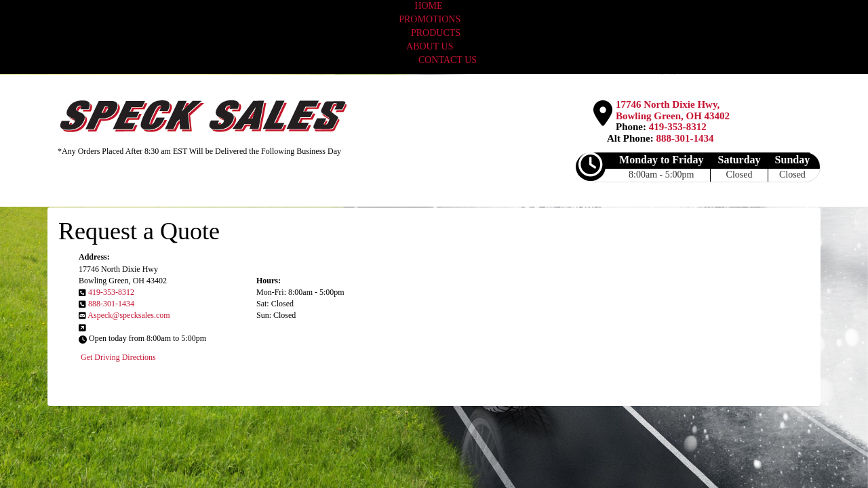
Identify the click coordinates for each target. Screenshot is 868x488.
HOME (428, 6)
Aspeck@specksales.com (129, 315)
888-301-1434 (685, 138)
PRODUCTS (436, 33)
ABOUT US (430, 46)
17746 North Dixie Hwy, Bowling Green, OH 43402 (673, 110)
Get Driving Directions (118, 357)
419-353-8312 (678, 127)
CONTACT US (448, 60)
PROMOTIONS (431, 19)
